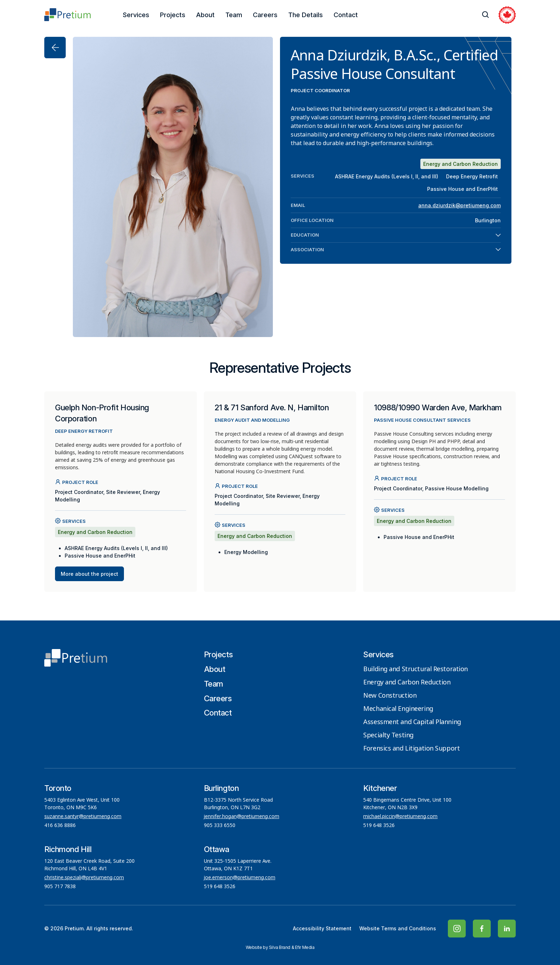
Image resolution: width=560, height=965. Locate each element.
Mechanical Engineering (398, 709)
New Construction (390, 696)
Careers (265, 15)
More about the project (89, 574)
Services (136, 15)
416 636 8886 (60, 826)
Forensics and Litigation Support (411, 749)
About (205, 15)
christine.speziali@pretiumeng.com (84, 878)
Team (234, 15)
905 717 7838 (60, 887)
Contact (346, 15)
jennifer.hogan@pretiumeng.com (242, 817)
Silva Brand (280, 947)
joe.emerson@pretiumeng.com (240, 878)
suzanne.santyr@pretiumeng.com (83, 817)
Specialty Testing (388, 736)
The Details (306, 15)
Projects (173, 15)
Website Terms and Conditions (398, 928)
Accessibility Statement (322, 928)
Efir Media (305, 947)
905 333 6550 (220, 826)
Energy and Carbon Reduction (407, 683)
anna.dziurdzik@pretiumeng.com (459, 205)
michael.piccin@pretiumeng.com (400, 817)
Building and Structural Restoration (416, 669)
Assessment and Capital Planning (412, 722)
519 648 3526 (380, 826)
